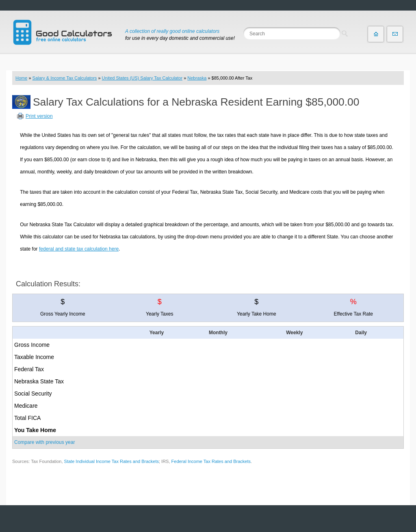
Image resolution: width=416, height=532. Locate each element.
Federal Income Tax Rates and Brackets (211, 461)
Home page (376, 34)
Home (21, 78)
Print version (39, 116)
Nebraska (197, 78)
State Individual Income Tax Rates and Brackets (112, 461)
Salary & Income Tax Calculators (65, 78)
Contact (395, 34)
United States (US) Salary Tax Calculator (142, 78)
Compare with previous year (44, 442)
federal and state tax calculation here (79, 249)
